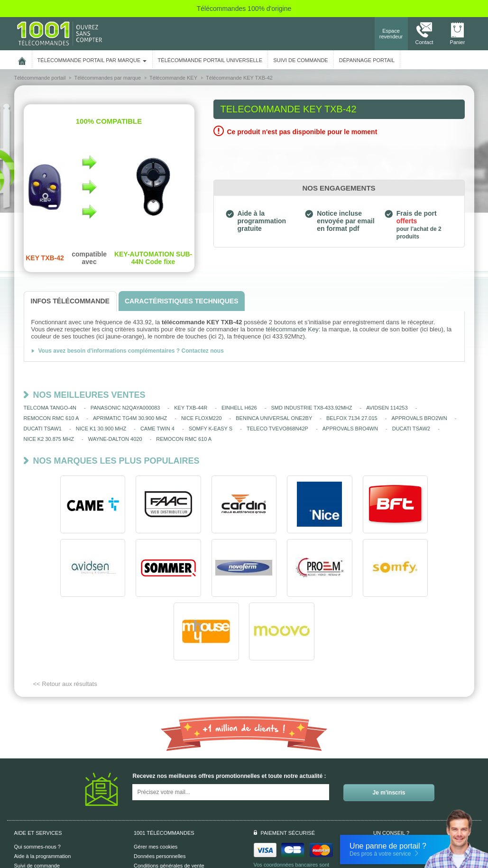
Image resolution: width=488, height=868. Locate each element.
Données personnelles (160, 793)
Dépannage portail (367, 60)
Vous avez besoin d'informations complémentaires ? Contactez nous (131, 351)
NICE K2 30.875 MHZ (49, 439)
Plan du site (147, 821)
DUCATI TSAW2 (411, 429)
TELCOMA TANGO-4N (50, 408)
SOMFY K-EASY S (211, 429)
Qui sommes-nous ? (37, 783)
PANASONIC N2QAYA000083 (125, 408)
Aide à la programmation (43, 793)
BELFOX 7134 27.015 (352, 418)
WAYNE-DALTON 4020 (115, 439)
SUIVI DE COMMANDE (301, 60)
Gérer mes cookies (156, 783)
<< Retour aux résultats (65, 620)
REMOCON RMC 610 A (51, 418)
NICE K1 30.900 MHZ (101, 429)
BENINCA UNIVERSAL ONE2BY (274, 418)
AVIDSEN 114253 (387, 408)
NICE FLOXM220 (202, 418)
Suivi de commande (37, 802)
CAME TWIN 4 (157, 429)
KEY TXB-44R (191, 408)
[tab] (70, 301)
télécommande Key (292, 329)
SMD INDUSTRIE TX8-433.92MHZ (312, 408)
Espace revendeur (391, 34)
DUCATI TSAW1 (43, 429)
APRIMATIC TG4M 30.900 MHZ (130, 418)
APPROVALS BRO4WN (350, 429)
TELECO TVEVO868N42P (277, 429)
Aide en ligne (29, 812)
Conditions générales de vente (169, 802)
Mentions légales (153, 812)
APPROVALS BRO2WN (419, 418)
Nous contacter (411, 786)
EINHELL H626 (239, 408)
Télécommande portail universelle (210, 60)
